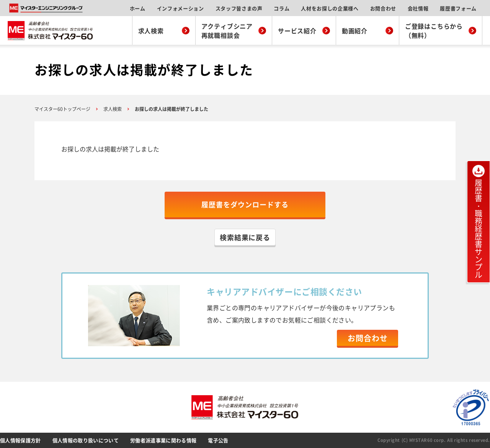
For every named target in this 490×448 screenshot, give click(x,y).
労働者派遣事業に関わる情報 (163, 440)
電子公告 (218, 440)
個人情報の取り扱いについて (86, 440)
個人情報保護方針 (20, 440)
